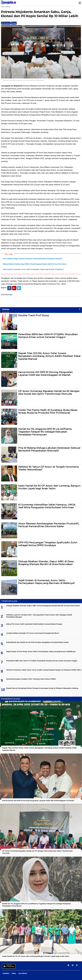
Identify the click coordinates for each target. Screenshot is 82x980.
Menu (80, 3)
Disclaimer (23, 973)
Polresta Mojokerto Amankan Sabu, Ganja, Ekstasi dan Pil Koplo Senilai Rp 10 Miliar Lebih (40, 14)
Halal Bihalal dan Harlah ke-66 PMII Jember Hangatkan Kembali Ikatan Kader (37, 642)
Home (3, 7)
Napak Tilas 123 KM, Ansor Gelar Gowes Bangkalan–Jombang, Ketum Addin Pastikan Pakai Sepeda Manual (49, 356)
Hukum (8, 7)
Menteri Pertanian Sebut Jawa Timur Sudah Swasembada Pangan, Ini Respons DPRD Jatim (44, 670)
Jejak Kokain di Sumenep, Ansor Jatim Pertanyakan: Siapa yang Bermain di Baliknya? (33, 269)
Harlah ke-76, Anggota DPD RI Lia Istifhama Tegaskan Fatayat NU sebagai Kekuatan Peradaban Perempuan (45, 432)
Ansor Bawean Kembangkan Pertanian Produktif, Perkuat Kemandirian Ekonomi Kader (49, 525)
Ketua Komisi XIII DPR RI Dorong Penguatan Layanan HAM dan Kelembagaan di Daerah (45, 374)
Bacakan (6, 23)
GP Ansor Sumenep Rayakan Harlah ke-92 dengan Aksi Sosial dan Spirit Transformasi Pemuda (49, 392)
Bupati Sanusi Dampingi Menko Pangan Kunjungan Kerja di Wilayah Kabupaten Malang (42, 688)
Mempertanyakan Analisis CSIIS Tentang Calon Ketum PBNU (31, 679)
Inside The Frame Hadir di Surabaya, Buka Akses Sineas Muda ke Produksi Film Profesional (48, 411)
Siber (14, 973)
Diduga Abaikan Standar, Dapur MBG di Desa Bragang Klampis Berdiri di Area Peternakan (35, 264)
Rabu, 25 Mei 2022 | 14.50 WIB (9, 20)
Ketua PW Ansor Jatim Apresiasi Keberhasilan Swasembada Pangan (34, 624)
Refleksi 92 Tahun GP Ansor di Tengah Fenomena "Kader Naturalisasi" (48, 468)
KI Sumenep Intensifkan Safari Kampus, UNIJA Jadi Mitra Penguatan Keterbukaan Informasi (47, 506)
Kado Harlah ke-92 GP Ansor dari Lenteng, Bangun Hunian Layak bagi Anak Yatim (49, 487)
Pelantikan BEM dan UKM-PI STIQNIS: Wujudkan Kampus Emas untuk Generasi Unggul (48, 336)
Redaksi (6, 973)
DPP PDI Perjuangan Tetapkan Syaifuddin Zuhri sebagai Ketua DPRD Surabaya (48, 544)
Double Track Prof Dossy (34, 315)
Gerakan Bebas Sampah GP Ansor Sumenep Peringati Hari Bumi (33, 633)
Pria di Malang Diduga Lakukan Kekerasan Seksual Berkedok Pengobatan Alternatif (32, 259)
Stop (14, 23)
